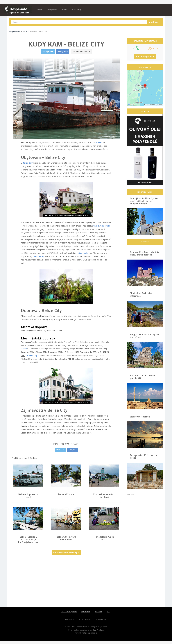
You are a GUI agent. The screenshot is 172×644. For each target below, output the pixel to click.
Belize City (28, 163)
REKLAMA (98, 614)
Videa (65, 10)
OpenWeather (98, 633)
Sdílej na (60, 450)
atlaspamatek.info (85, 622)
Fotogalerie (52, 10)
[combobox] (79, 22)
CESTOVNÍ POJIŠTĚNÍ (69, 614)
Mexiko (96, 226)
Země (39, 10)
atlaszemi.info (101, 622)
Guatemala (105, 226)
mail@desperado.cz (89, 636)
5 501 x (81, 52)
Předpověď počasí (145, 56)
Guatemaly (83, 253)
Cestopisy (77, 10)
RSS (108, 614)
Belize (99, 143)
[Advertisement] (66, 586)
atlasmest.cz (69, 622)
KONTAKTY (86, 614)
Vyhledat (154, 22)
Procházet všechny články (66, 555)
